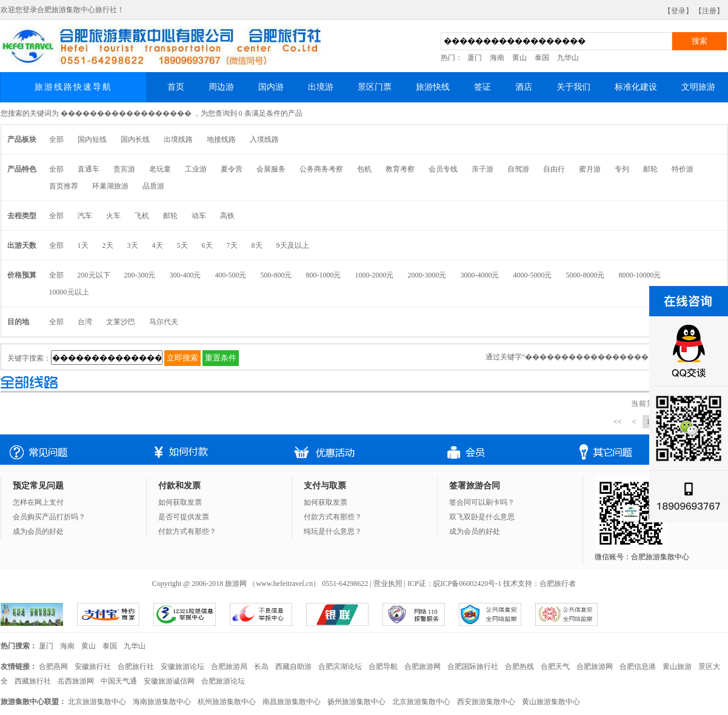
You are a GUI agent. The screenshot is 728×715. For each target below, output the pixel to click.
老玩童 (160, 169)
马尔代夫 (164, 322)
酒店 (524, 87)
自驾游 (518, 169)
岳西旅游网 (76, 681)
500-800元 (276, 275)
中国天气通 (119, 681)
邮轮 (650, 169)
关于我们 (573, 87)
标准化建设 (636, 87)
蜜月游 (590, 169)
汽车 (85, 216)
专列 (622, 169)
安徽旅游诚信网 (169, 681)
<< (618, 422)
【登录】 (678, 11)
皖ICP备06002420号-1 (468, 584)
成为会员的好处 (38, 531)
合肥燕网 (53, 667)
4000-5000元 (533, 275)
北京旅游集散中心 (97, 702)
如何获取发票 (180, 502)
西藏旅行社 (33, 681)
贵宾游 (124, 169)
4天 (158, 245)
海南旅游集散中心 (162, 702)
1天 (83, 245)
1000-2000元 (375, 275)
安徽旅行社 (93, 667)
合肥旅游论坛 (223, 681)
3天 (133, 245)
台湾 (85, 322)
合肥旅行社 (136, 667)
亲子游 (483, 169)
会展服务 (271, 169)
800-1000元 (324, 275)
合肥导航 (383, 667)
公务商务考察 (321, 169)
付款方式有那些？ (187, 531)
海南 (497, 58)
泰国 (542, 58)
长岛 (261, 667)
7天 (232, 245)
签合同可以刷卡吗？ (482, 502)
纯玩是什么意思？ (333, 531)
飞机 (142, 216)
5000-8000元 (586, 275)
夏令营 (232, 169)
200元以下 (94, 275)
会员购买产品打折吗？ (49, 517)
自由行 (554, 169)
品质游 (153, 186)
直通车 (88, 169)
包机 (364, 169)
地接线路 (221, 139)
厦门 (475, 58)
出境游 (321, 87)
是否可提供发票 (184, 517)
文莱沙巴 (121, 322)
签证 (483, 87)
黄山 (519, 58)
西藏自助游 (293, 667)
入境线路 (264, 139)
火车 (113, 216)
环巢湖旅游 (110, 186)
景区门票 (375, 87)
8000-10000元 (640, 275)
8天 (257, 245)
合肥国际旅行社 (473, 667)
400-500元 (231, 275)
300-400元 (185, 275)
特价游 (683, 169)
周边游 (221, 87)
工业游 (196, 169)
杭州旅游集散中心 (227, 702)
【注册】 (709, 11)
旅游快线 (433, 87)
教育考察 (400, 169)
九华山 (568, 58)
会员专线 (443, 169)
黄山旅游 (677, 667)
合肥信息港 (638, 667)
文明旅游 (698, 87)
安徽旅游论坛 (182, 667)
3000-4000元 (480, 275)
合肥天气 (555, 667)
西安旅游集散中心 (486, 702)
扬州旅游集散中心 (356, 702)
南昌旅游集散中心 (292, 702)
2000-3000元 (427, 275)
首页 (176, 87)
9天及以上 (293, 245)
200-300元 (140, 275)
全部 (56, 139)
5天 (182, 245)
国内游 (271, 87)
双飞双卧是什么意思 (482, 517)
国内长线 (135, 139)
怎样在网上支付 (38, 502)
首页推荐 (64, 186)
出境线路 (178, 139)
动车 (199, 216)
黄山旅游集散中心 (551, 702)
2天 (108, 245)
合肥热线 (519, 667)
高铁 (227, 216)
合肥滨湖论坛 (340, 667)
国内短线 (92, 139)
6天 (207, 245)
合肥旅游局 (229, 667)
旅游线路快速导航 (73, 87)
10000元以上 (69, 292)
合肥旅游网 (422, 667)
